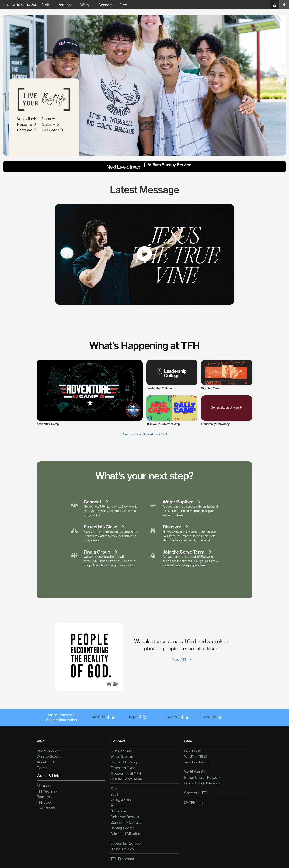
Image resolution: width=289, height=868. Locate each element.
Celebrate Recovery (126, 817)
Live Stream (46, 808)
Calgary (50, 132)
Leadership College (125, 844)
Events (42, 768)
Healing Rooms (122, 828)
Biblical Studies (122, 849)
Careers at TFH (196, 793)
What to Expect (49, 757)
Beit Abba (118, 811)
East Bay (26, 138)
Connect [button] (106, 5)
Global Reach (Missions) (203, 783)
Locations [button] (66, 5)
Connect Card (121, 751)
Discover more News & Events (144, 434)
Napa (48, 126)
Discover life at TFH (126, 774)
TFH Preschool (122, 859)
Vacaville (26, 126)
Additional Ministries (126, 834)
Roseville (27, 132)
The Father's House (20, 5)
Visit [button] (47, 5)
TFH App (44, 802)
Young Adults (121, 800)
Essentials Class (123, 768)
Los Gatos (52, 138)
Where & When (48, 751)
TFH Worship (47, 791)
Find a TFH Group (124, 762)
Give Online (193, 751)
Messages (45, 786)
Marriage (117, 806)
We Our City (196, 772)
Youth (115, 794)
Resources (45, 797)
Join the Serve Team (126, 779)
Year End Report (197, 762)
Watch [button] (87, 5)
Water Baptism (122, 757)
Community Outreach (127, 823)
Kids (114, 789)
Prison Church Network (202, 778)
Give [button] (125, 5)
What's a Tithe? (196, 757)
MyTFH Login (195, 803)
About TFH (181, 659)
